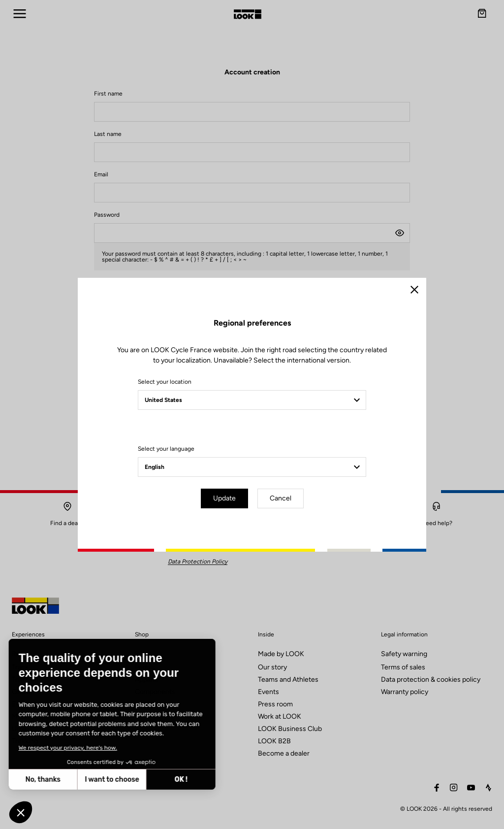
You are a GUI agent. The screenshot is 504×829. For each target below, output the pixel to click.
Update (224, 498)
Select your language (166, 449)
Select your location (165, 382)
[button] (21, 812)
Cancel (281, 498)
